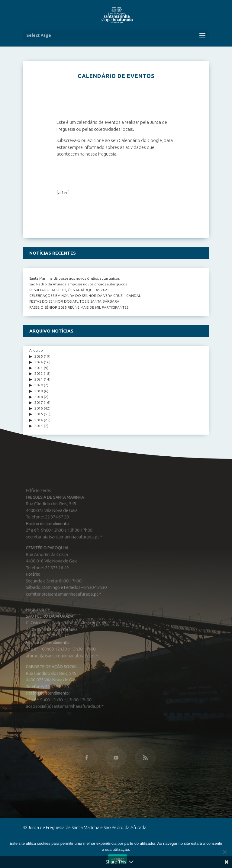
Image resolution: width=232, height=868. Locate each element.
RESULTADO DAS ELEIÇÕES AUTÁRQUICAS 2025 (69, 290)
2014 (39, 420)
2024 (39, 362)
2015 (39, 414)
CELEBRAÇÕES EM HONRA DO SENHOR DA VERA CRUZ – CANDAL (85, 296)
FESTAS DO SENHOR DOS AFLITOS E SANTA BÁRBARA (74, 301)
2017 (39, 402)
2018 (39, 397)
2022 (39, 373)
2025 (39, 356)
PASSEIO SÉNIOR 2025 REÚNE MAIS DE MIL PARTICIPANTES (79, 307)
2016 (39, 408)
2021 (39, 379)
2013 (39, 426)
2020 (39, 385)
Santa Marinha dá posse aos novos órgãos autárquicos (74, 278)
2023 (39, 368)
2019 (39, 391)
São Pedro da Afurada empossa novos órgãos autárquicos (78, 284)
